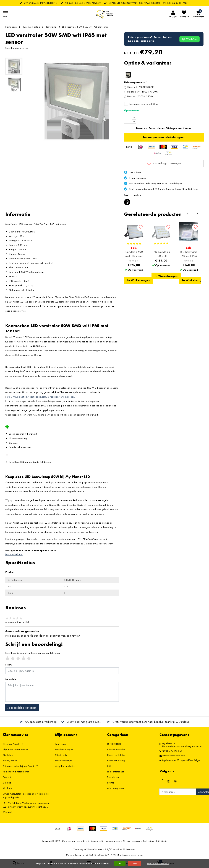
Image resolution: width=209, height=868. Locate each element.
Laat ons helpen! (14, 554)
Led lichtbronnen (116, 772)
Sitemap (7, 783)
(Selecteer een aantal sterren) (33, 653)
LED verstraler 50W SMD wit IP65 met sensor (86, 27)
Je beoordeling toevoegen (22, 708)
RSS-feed (7, 812)
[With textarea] (62, 692)
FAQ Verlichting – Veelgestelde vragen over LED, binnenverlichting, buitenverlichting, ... (26, 805)
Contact (7, 777)
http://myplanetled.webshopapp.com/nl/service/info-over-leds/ (41, 397)
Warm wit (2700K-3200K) (141, 87)
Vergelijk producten (65, 766)
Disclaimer (8, 755)
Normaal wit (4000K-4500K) (143, 92)
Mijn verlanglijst (63, 761)
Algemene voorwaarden (15, 749)
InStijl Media (161, 841)
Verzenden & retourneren (16, 772)
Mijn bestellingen (64, 749)
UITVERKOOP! (115, 744)
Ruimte (111, 783)
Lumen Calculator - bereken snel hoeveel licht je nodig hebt (26, 796)
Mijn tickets (61, 755)
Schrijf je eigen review (17, 48)
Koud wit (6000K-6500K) (141, 96)
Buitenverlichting (31, 27)
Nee (134, 864)
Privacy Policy (10, 761)
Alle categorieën (116, 788)
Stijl (109, 766)
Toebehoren (113, 777)
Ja (120, 864)
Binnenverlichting (116, 755)
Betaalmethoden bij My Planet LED (21, 766)
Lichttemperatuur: (136, 82)
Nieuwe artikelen (116, 749)
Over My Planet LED (13, 744)
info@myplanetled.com (172, 756)
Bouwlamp (51, 27)
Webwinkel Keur (94, 849)
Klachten (7, 788)
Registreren (61, 744)
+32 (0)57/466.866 (171, 751)
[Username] (62, 671)
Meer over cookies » (158, 864)
